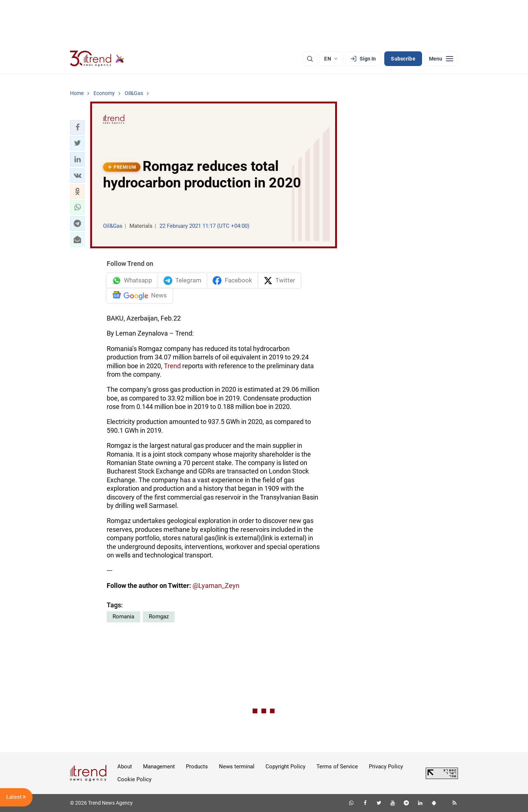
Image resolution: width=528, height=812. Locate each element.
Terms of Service (337, 767)
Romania (123, 617)
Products (197, 767)
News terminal (237, 767)
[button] (77, 127)
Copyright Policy (285, 767)
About (125, 767)
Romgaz (159, 617)
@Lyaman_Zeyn (216, 586)
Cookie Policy (134, 779)
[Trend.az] (97, 59)
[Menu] (441, 59)
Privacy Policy (386, 767)
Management (159, 767)
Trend (172, 366)
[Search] (310, 59)
